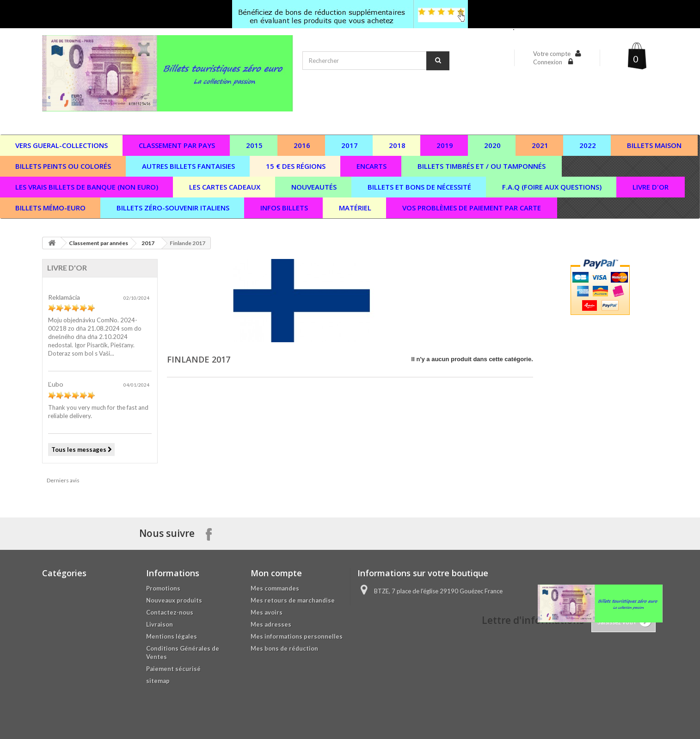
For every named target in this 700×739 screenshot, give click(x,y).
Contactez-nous (170, 612)
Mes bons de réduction (284, 648)
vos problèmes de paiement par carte (472, 208)
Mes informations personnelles (297, 636)
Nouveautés (314, 187)
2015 (254, 145)
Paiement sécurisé (173, 669)
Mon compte (276, 573)
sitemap (158, 681)
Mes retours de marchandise (293, 600)
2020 (492, 145)
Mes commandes (275, 588)
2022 (588, 145)
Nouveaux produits (174, 600)
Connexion (548, 62)
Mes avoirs (267, 612)
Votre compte (552, 54)
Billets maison (654, 145)
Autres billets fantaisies (188, 166)
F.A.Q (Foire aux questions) (552, 187)
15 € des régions (296, 166)
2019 (445, 145)
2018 (397, 145)
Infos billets (284, 208)
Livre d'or (651, 187)
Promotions (163, 588)
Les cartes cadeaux (225, 187)
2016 (302, 145)
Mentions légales (172, 636)
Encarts (371, 166)
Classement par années (98, 243)
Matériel (355, 208)
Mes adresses (271, 624)
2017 (350, 145)
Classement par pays (177, 145)
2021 (540, 145)
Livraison (160, 624)
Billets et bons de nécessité (419, 187)
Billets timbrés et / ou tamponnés (482, 166)
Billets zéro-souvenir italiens (173, 208)
